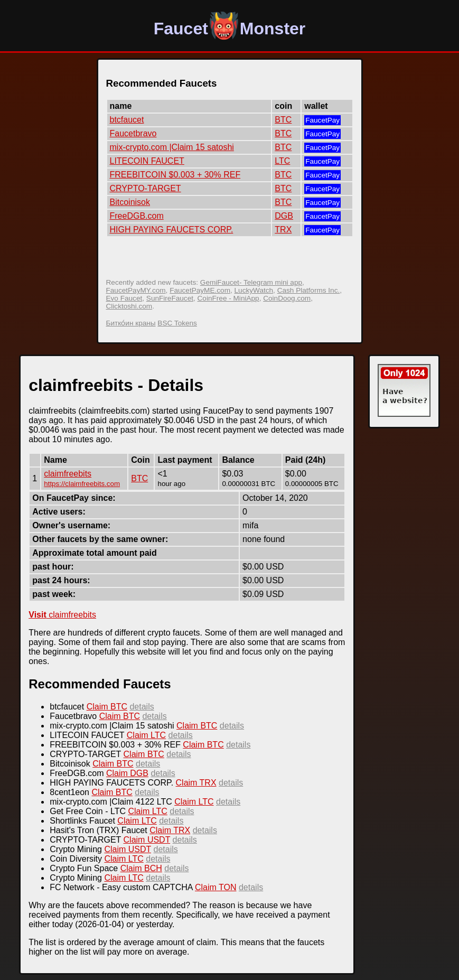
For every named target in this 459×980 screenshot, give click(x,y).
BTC (283, 120)
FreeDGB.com (137, 216)
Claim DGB (127, 773)
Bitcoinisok (130, 202)
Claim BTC (107, 707)
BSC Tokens (177, 323)
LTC (282, 161)
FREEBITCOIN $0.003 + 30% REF (175, 175)
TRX (283, 230)
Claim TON (216, 887)
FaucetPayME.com (200, 290)
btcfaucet (127, 120)
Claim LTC (146, 735)
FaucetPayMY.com (136, 290)
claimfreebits (68, 474)
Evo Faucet (124, 298)
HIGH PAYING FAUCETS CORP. (172, 230)
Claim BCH (141, 868)
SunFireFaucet (170, 298)
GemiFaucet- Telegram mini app (251, 282)
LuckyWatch (254, 290)
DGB (284, 216)
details (142, 707)
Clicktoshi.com (129, 306)
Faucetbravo (133, 133)
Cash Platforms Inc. (309, 290)
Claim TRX (196, 783)
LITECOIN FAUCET (147, 161)
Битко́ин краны (131, 323)
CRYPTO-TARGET (146, 188)
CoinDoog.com (287, 298)
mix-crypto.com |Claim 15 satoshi (172, 147)
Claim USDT (147, 840)
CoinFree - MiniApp (228, 298)
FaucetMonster (230, 29)
